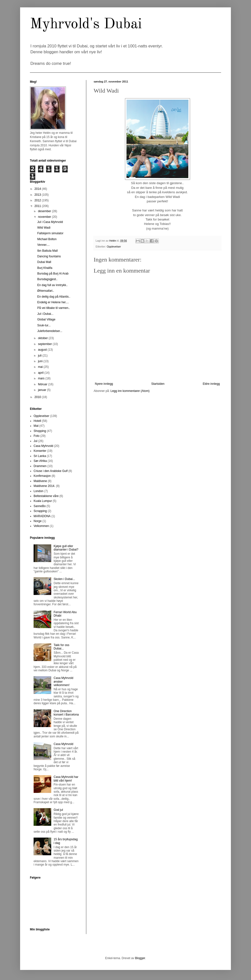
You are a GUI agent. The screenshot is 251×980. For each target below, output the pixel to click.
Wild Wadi (44, 228)
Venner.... (44, 245)
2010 (38, 397)
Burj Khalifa (45, 268)
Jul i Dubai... (45, 314)
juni (41, 361)
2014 (38, 189)
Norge (38, 521)
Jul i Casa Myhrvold (50, 222)
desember (45, 211)
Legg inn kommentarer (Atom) (130, 391)
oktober (43, 338)
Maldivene (40, 481)
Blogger (140, 958)
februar (43, 384)
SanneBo (40, 506)
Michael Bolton (47, 239)
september (45, 344)
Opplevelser (114, 247)
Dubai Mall (44, 262)
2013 (38, 195)
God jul (58, 810)
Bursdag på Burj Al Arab (53, 274)
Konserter (40, 451)
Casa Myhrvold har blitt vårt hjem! (66, 779)
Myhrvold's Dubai (86, 24)
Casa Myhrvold (43, 446)
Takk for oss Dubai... (62, 647)
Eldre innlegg (211, 384)
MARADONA (42, 516)
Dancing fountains (49, 256)
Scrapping (40, 511)
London (38, 491)
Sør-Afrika (40, 461)
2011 (38, 206)
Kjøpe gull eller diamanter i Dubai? (66, 548)
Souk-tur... (44, 325)
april (41, 373)
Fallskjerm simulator (50, 233)
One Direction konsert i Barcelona (66, 713)
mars (42, 378)
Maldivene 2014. (44, 486)
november (45, 217)
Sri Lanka (40, 456)
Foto (37, 436)
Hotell (37, 421)
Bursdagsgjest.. (47, 279)
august (43, 350)
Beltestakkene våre (46, 496)
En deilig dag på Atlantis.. (54, 297)
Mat (36, 426)
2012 (38, 200)
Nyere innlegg (104, 384)
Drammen (40, 466)
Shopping (40, 431)
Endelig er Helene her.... (53, 302)
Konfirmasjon (42, 476)
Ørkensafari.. (46, 291)
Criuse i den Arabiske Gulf (51, 471)
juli (40, 356)
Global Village (46, 319)
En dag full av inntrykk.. (52, 285)
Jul (35, 441)
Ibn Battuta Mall (47, 251)
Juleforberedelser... (50, 331)
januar (43, 390)
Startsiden (158, 384)
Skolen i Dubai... (64, 579)
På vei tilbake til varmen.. (54, 308)
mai (41, 367)
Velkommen (41, 526)
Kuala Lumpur (43, 501)
